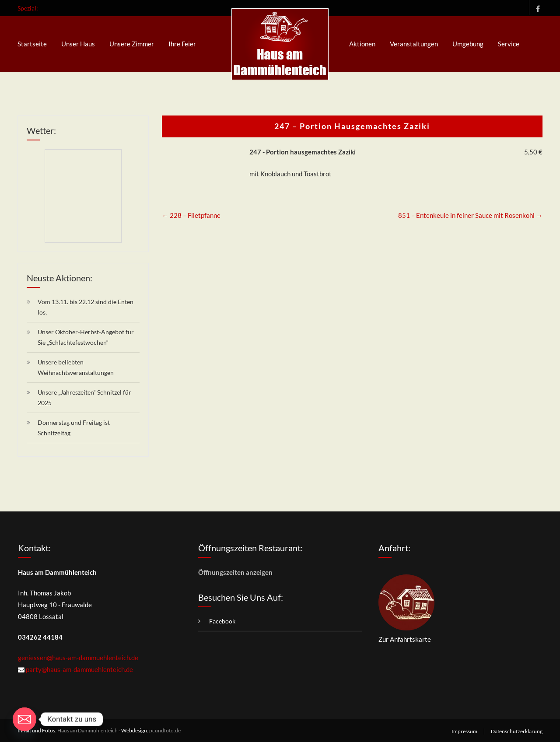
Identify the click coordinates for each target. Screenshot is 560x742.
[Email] (24, 719)
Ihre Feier (182, 44)
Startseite (32, 44)
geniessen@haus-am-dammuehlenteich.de (78, 658)
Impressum (464, 731)
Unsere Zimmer (132, 44)
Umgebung (468, 44)
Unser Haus (78, 44)
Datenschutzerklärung (517, 731)
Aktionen (362, 44)
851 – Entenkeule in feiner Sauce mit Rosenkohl (470, 215)
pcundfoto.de (165, 730)
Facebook (536, 8)
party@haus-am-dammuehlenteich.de (79, 669)
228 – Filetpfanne (191, 215)
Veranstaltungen (414, 44)
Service (509, 44)
